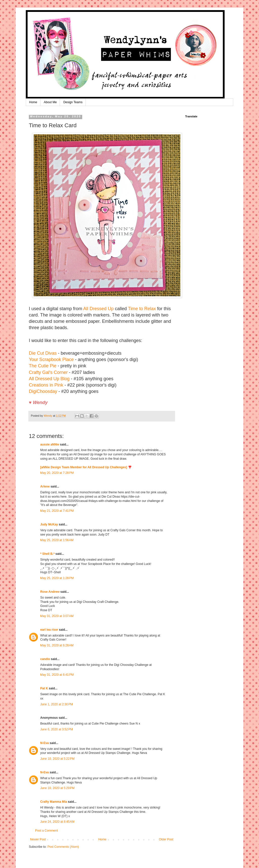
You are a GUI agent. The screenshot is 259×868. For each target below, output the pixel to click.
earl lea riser (49, 630)
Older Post (166, 839)
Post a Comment (46, 831)
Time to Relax (142, 309)
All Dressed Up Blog (49, 379)
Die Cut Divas (43, 353)
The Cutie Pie (43, 366)
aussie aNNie (50, 444)
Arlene (45, 486)
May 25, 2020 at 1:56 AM (57, 540)
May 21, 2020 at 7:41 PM (57, 511)
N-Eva (45, 743)
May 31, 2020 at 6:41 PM (57, 675)
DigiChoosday (43, 391)
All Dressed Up (98, 309)
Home (33, 102)
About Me (50, 102)
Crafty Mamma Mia (54, 802)
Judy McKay (49, 524)
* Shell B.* (47, 554)
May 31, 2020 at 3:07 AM (57, 616)
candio (45, 659)
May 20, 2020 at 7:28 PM (57, 473)
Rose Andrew (50, 592)
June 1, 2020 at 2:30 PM (57, 704)
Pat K (44, 688)
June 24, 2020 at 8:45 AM (57, 822)
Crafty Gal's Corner (48, 372)
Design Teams (73, 102)
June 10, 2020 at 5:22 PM (57, 759)
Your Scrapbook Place (51, 359)
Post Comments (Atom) (63, 847)
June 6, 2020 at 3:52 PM (57, 729)
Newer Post (38, 839)
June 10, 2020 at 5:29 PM (57, 788)
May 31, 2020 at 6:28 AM (57, 645)
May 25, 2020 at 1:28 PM (57, 578)
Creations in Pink (46, 385)
